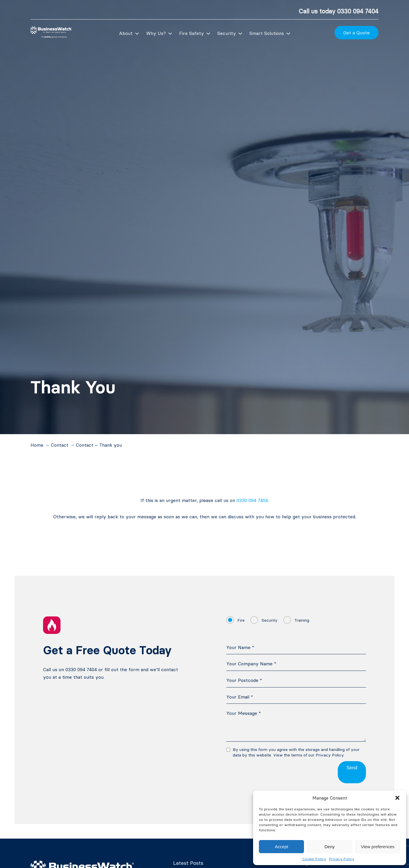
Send (352, 768)
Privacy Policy (342, 859)
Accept (282, 847)
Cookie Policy (314, 859)
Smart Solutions (267, 33)
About (126, 33)
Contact (60, 445)
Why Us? (156, 33)
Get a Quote (356, 33)
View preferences (378, 847)
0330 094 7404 (358, 11)
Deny (329, 847)
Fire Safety (192, 33)
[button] (397, 798)
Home (37, 445)
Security (227, 33)
